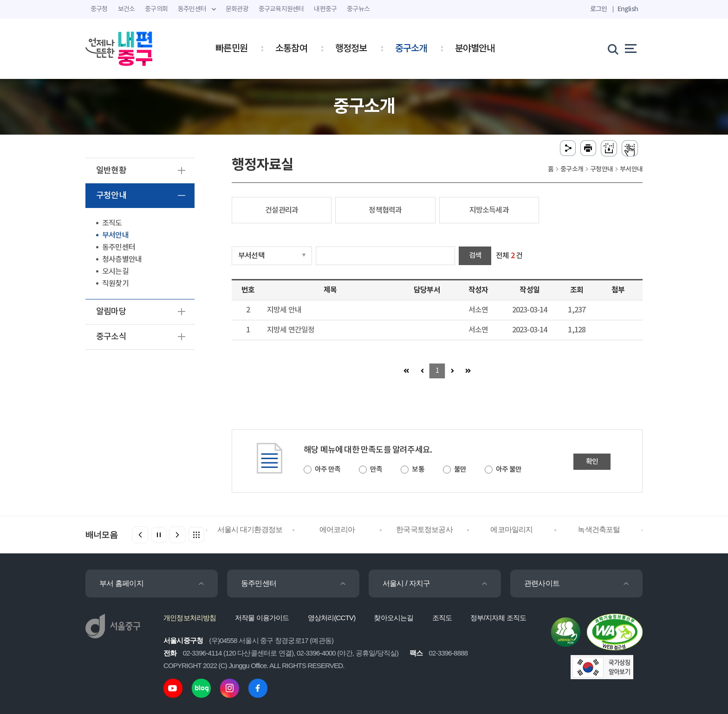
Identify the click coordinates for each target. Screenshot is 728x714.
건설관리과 (282, 210)
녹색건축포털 (599, 529)
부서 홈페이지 (121, 583)
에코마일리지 (511, 529)
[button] (177, 535)
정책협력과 (385, 210)
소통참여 (291, 49)
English (628, 9)
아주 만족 (328, 470)
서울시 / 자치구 (406, 583)
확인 (592, 462)
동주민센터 (119, 247)
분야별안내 (475, 49)
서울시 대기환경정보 (250, 529)
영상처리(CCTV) (332, 618)
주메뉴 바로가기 (364, 0)
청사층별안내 (122, 260)
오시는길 (115, 272)
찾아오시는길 (393, 618)
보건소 (127, 9)
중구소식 (111, 337)
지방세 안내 (284, 310)
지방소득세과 (489, 210)
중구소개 (411, 49)
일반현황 (111, 171)
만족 (376, 470)
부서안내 (115, 235)
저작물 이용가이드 (262, 618)
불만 (460, 470)
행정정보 (351, 49)
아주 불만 (509, 470)
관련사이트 (542, 583)
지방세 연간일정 (291, 330)
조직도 (112, 223)
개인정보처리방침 (190, 618)
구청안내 (111, 196)
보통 (418, 470)
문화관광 (237, 9)
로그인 (599, 9)
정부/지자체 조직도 (498, 618)
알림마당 (111, 312)
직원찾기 (115, 284)
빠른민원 (231, 49)
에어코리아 (337, 529)
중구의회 (156, 9)
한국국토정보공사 (424, 529)
